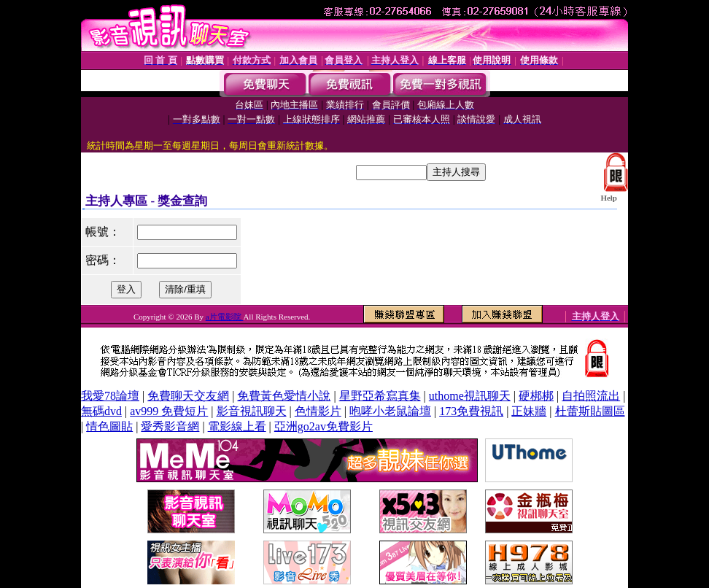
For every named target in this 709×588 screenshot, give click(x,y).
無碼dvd (101, 411)
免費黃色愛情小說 (284, 396)
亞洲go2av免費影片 (323, 426)
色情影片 (318, 411)
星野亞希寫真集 (380, 396)
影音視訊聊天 (252, 411)
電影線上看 (237, 426)
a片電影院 (225, 317)
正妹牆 (529, 411)
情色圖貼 (109, 426)
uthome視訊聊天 (470, 396)
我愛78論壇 (110, 396)
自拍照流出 (591, 396)
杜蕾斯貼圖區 (590, 411)
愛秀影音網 (170, 426)
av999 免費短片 (169, 411)
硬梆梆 (536, 396)
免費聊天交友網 (188, 396)
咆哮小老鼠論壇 (390, 411)
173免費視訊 (471, 411)
